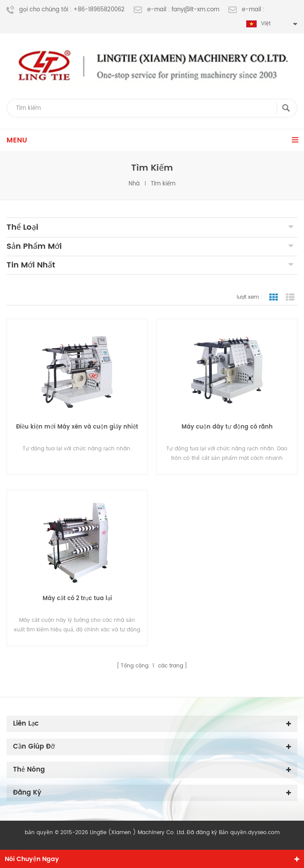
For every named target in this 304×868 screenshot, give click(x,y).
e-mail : (246, 10)
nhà (134, 184)
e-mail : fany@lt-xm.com (177, 10)
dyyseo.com (264, 833)
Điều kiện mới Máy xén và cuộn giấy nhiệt (77, 427)
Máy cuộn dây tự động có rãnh (227, 427)
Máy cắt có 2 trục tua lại (77, 599)
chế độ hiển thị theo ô (274, 297)
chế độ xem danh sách (290, 297)
